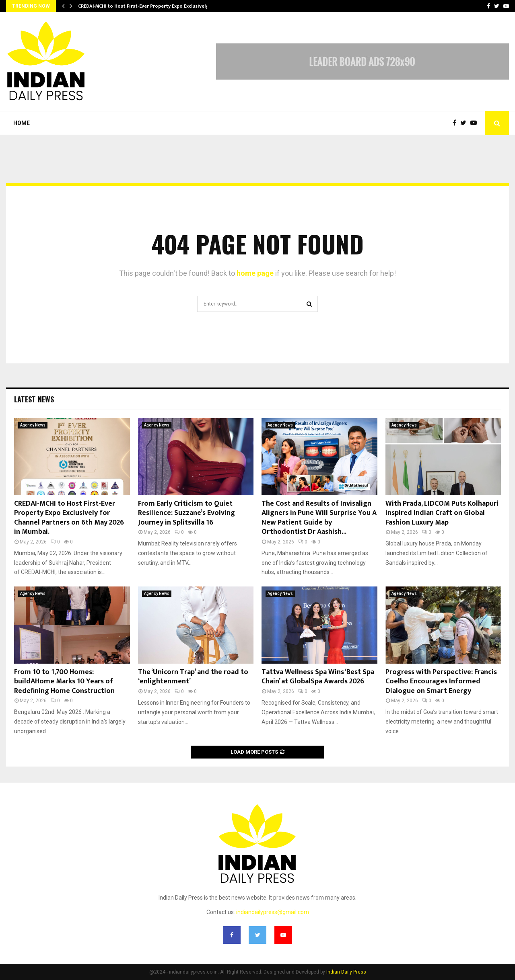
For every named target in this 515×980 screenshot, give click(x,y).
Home (22, 123)
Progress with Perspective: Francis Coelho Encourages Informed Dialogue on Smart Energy (441, 682)
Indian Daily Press (346, 972)
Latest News (34, 399)
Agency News (33, 425)
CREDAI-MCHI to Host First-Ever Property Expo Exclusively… (145, 6)
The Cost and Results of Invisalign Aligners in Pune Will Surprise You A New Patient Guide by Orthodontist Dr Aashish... (319, 518)
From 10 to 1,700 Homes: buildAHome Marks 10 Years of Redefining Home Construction (64, 682)
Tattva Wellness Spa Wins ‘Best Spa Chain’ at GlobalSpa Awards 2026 (318, 677)
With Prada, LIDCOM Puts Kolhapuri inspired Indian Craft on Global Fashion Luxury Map (442, 513)
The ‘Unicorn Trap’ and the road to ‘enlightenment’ (193, 677)
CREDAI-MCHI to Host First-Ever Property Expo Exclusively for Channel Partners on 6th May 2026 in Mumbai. (69, 518)
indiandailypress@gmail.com (273, 912)
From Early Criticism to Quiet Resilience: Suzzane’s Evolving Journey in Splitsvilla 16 (186, 513)
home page (255, 273)
